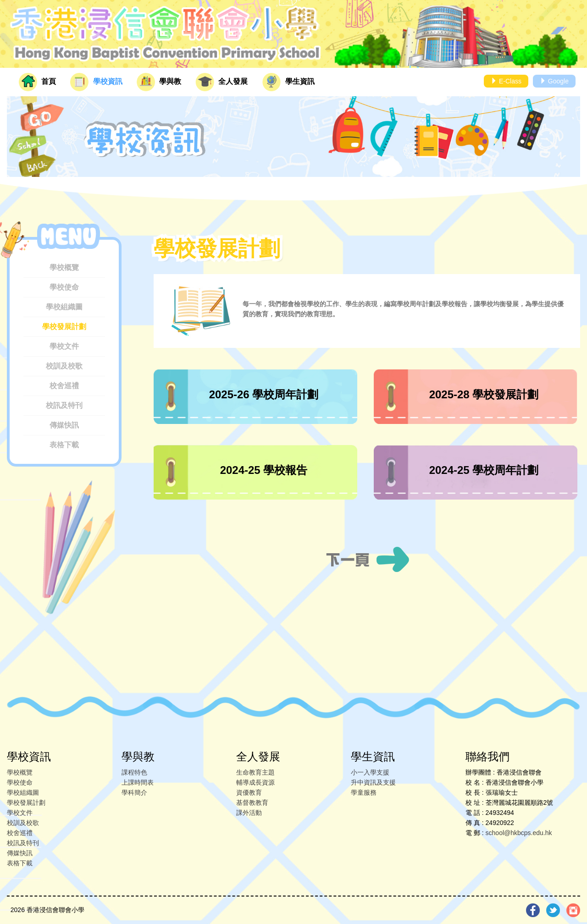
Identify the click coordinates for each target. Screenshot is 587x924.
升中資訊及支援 (373, 782)
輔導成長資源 (255, 782)
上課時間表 (138, 782)
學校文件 (64, 346)
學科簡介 (134, 792)
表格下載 (64, 445)
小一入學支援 (370, 772)
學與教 (159, 82)
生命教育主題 (255, 772)
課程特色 (134, 772)
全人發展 (222, 82)
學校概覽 (64, 267)
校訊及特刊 (64, 405)
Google (554, 81)
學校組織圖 (64, 307)
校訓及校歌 (64, 366)
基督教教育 (252, 803)
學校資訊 (96, 82)
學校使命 (64, 287)
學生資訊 (288, 82)
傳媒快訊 (64, 425)
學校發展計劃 (64, 327)
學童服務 (364, 792)
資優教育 (249, 792)
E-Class (506, 81)
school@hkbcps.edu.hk (519, 833)
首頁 (37, 82)
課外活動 (249, 813)
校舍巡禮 (64, 386)
